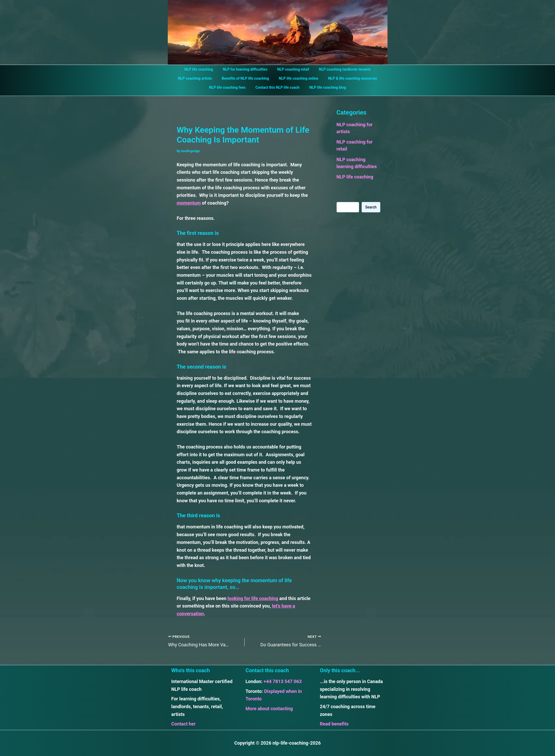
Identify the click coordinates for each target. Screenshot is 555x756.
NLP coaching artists (199, 78)
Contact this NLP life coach (277, 87)
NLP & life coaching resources (349, 78)
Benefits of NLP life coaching (247, 78)
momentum (189, 203)
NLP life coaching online (297, 78)
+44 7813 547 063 (283, 681)
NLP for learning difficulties (246, 69)
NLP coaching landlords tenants (341, 69)
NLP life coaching (203, 69)
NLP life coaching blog (325, 87)
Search (371, 207)
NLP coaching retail (292, 69)
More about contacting (269, 709)
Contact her (184, 724)
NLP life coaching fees (230, 87)
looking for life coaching (253, 598)
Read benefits (334, 724)
